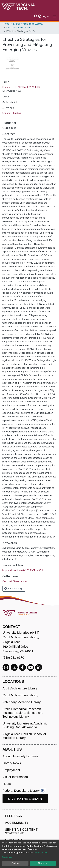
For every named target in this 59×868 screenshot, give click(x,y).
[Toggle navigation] (55, 16)
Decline (15, 863)
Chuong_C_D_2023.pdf (21, 87)
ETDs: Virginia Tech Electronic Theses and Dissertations (29, 24)
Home (6, 24)
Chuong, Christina (12, 113)
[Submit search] (36, 16)
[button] (40, 16)
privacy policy (41, 853)
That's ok (43, 863)
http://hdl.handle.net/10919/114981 (23, 570)
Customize (7, 857)
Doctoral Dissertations (19, 28)
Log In (45, 16)
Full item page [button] (14, 589)
